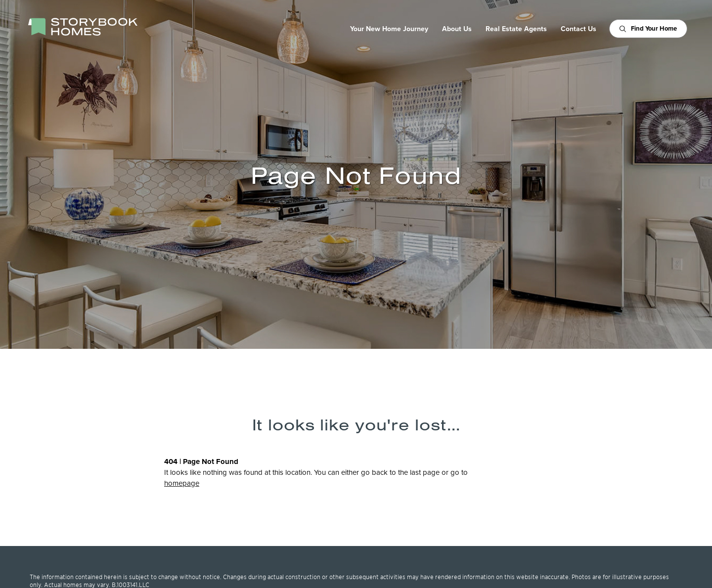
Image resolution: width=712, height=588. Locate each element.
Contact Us (578, 29)
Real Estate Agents (516, 29)
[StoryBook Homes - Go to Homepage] (83, 27)
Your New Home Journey (389, 29)
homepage (182, 483)
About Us (457, 29)
